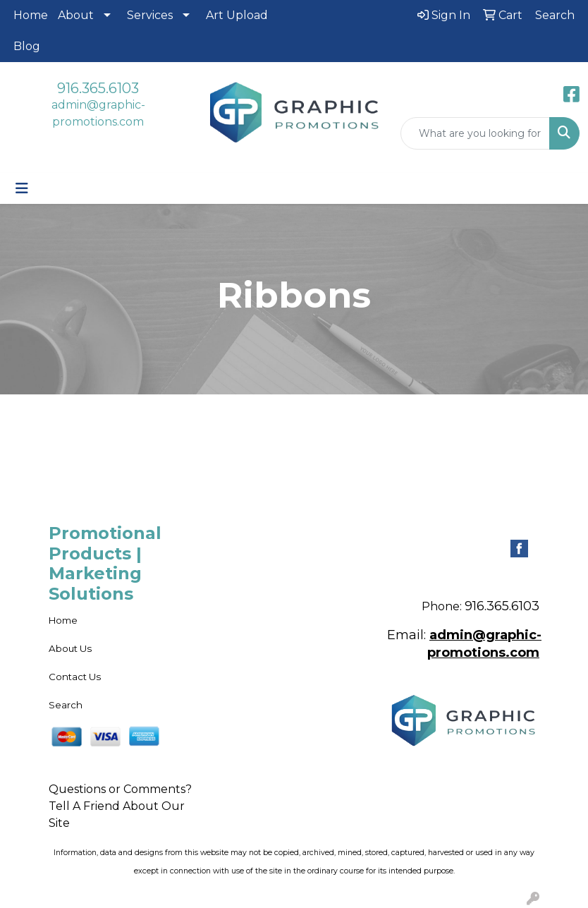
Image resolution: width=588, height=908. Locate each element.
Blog (27, 46)
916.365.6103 (98, 88)
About (76, 15)
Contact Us (75, 677)
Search (66, 705)
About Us (70, 648)
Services (150, 15)
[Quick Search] (475, 133)
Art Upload (237, 15)
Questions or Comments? (120, 789)
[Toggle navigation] (22, 188)
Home (31, 15)
